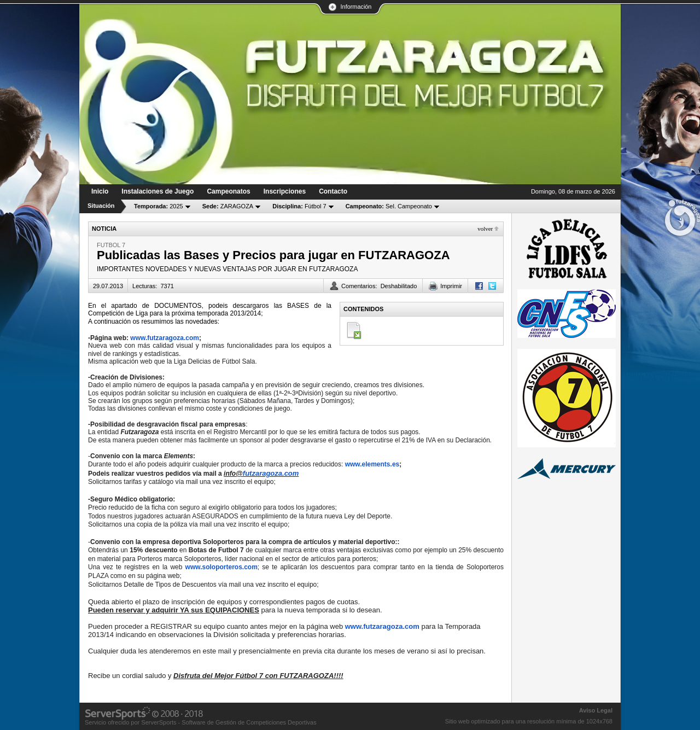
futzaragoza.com (271, 473)
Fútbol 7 (299, 206)
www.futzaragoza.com (165, 338)
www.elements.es (372, 464)
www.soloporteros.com (221, 567)
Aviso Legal (596, 710)
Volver (485, 229)
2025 (159, 206)
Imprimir (451, 286)
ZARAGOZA (228, 206)
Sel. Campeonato (389, 206)
